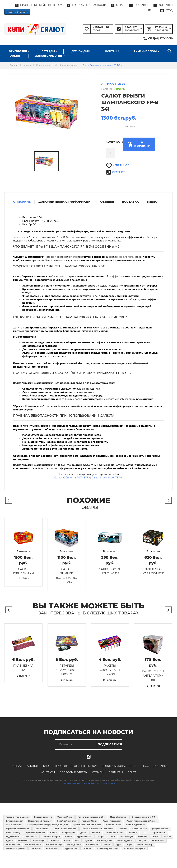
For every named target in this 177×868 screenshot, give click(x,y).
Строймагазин (159, 833)
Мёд (77, 841)
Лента (132, 772)
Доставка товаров (51, 837)
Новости (96, 833)
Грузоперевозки (85, 837)
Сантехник (36, 848)
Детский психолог (14, 821)
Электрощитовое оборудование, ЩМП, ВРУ (48, 825)
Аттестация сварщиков (134, 848)
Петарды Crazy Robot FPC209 (67, 670)
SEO (144, 833)
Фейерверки (18, 51)
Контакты (48, 772)
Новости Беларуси (43, 817)
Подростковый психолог (40, 821)
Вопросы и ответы (73, 772)
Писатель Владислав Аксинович (97, 829)
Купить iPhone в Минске (65, 829)
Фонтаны (112, 51)
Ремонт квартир (145, 845)
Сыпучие (142, 841)
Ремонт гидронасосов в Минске (141, 821)
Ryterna (88, 841)
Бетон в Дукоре (105, 841)
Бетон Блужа (158, 841)
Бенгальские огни (48, 56)
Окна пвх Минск (65, 817)
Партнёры (116, 772)
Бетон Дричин (74, 845)
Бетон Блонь (92, 845)
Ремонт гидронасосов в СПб (91, 817)
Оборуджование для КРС (144, 817)
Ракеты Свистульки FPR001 (110, 670)
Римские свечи (145, 51)
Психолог (143, 837)
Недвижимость (13, 837)
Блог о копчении (14, 825)
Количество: (110, 142)
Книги (112, 837)
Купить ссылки (139, 829)
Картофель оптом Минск (17, 829)
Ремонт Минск (53, 848)
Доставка (160, 766)
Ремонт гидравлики (112, 821)
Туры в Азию (71, 848)
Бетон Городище (54, 845)
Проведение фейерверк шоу (76, 766)
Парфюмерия (68, 833)
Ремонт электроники (16, 848)
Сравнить (119, 172)
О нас (144, 766)
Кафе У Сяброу (13, 833)
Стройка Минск (113, 825)
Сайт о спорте (41, 829)
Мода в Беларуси (118, 817)
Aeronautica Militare (115, 833)
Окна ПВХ (23, 841)
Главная (16, 766)
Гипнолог (87, 848)
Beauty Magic (127, 837)
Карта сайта (109, 783)
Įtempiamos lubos (160, 829)
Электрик (123, 829)
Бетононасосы (13, 845)
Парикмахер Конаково (108, 848)
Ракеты (14, 56)
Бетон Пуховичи (33, 845)
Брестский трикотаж (35, 833)
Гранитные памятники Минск (87, 825)
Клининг (133, 833)
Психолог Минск (89, 821)
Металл (167, 837)
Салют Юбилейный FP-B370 (23, 573)
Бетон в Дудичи (125, 841)
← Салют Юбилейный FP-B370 (71, 478)
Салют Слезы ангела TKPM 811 (153, 676)
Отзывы (98, 772)
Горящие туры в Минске (17, 817)
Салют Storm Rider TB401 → (108, 478)
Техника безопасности (119, 766)
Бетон (155, 837)
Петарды (48, 51)
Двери (83, 833)
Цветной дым (80, 51)
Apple (118, 845)
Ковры (101, 837)
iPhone (69, 837)
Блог (47, 766)
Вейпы (53, 833)
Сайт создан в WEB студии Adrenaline (82, 783)
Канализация (39, 841)
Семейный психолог (67, 821)
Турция (9, 841)
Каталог (32, 766)
